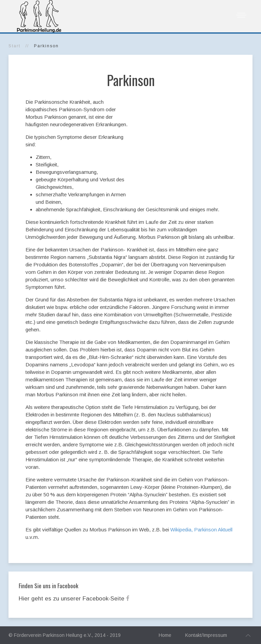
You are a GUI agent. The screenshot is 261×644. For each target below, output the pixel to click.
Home (165, 635)
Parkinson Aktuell (213, 530)
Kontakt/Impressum (206, 635)
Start (14, 46)
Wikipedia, (181, 530)
